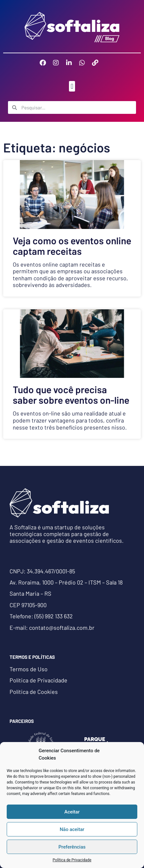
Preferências (72, 847)
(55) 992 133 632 (54, 616)
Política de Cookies (34, 692)
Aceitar (72, 812)
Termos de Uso (29, 669)
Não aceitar (72, 829)
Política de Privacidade (72, 860)
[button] (72, 86)
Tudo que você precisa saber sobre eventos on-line (71, 395)
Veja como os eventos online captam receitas (72, 246)
